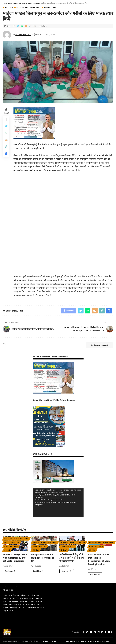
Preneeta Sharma (23, 34)
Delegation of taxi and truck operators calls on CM (43, 558)
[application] (58, 503)
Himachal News (51, 8)
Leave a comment (99, 345)
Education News (12, 543)
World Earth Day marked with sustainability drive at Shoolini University (15, 558)
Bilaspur (9, 8)
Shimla (36, 550)
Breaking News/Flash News (29, 8)
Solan (7, 550)
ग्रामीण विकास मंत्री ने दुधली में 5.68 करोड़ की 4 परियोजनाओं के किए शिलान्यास (72, 558)
